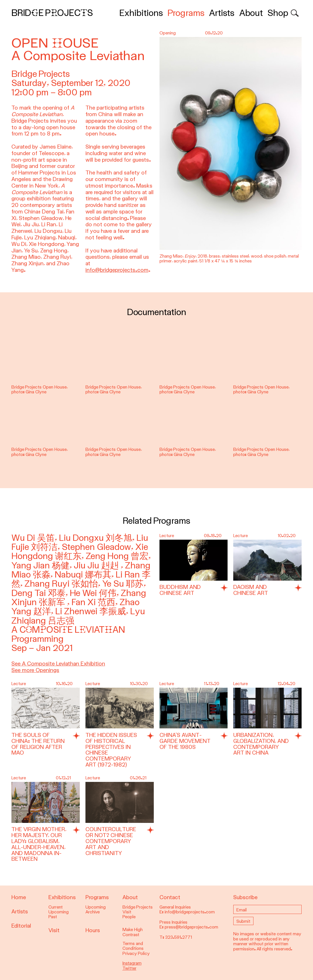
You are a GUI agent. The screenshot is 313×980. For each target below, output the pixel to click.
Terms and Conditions (133, 946)
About (251, 13)
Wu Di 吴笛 (33, 538)
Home (19, 897)
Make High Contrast (133, 932)
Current (56, 907)
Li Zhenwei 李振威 (91, 611)
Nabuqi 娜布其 (83, 575)
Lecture (167, 536)
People (129, 917)
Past (53, 917)
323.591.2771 (179, 937)
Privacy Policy (136, 954)
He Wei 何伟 (93, 593)
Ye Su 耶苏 (123, 584)
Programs (186, 13)
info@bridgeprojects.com (117, 270)
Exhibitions (141, 13)
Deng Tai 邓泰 (38, 593)
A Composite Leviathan (68, 630)
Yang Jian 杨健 (40, 565)
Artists (222, 13)
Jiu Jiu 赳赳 (97, 565)
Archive (93, 912)
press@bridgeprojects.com (191, 927)
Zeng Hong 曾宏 (117, 556)
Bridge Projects (52, 13)
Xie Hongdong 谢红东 (80, 551)
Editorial (21, 926)
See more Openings (35, 670)
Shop (278, 13)
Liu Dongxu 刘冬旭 (96, 538)
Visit (54, 930)
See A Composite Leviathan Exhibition (58, 664)
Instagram (132, 963)
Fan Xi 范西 (93, 602)
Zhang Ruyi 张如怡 (61, 584)
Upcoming (59, 912)
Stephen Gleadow (96, 547)
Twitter (129, 968)
